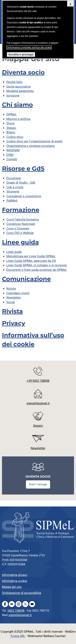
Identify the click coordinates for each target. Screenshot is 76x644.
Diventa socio (23, 72)
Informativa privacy (15, 575)
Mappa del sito (12, 587)
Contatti (12, 159)
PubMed (12, 201)
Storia (10, 123)
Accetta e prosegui (21, 54)
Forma (18, 636)
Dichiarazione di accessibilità (22, 593)
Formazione (21, 210)
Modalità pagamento (20, 91)
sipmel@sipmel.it (20, 615)
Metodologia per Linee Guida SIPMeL (31, 256)
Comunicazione (26, 279)
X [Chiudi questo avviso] (70, 4)
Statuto (11, 128)
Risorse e (23, 169)
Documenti (14, 178)
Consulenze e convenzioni (24, 196)
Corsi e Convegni (18, 229)
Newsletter (14, 298)
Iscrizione (13, 96)
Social (11, 302)
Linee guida (20, 242)
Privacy (14, 323)
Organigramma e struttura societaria (31, 146)
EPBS (10, 155)
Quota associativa (18, 87)
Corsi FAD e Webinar (20, 233)
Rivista (12, 311)
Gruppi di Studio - (21, 183)
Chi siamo (17, 105)
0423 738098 (16, 611)
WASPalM (13, 150)
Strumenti (13, 192)
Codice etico (15, 137)
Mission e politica (18, 119)
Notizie (11, 289)
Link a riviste (15, 187)
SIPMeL (11, 114)
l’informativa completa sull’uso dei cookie (29, 47)
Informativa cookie (15, 581)
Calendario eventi (18, 293)
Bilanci (11, 132)
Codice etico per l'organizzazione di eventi (34, 141)
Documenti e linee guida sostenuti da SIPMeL (37, 270)
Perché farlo (14, 82)
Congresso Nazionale (21, 224)
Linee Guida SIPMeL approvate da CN (31, 261)
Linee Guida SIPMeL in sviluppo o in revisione (37, 265)
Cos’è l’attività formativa (23, 220)
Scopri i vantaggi (38, 484)
